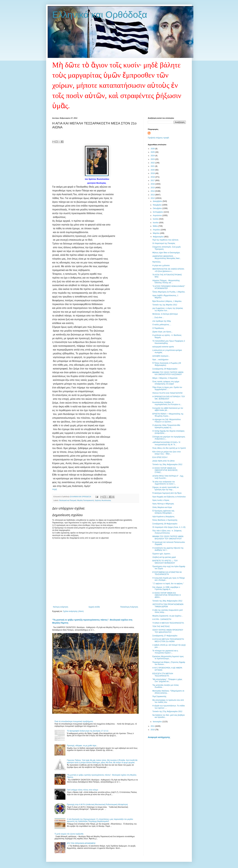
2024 (153, 156)
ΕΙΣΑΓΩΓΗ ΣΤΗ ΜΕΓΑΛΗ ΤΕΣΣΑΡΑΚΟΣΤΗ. (163, 675)
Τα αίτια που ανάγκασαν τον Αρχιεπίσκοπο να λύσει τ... (164, 483)
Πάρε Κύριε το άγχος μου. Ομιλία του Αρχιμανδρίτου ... (167, 388)
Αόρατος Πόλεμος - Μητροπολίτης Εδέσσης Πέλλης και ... (166, 282)
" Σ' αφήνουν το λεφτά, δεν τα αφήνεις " (168, 584)
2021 (153, 166)
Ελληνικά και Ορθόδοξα (100, 15)
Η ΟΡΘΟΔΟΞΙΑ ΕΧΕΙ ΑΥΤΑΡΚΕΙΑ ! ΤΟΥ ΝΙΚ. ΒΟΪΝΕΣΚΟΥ (169, 398)
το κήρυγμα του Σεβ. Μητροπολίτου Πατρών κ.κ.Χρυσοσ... (167, 421)
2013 (153, 195)
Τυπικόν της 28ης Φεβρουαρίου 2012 (167, 601)
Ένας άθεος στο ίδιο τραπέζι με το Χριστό (169, 448)
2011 (153, 726)
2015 (153, 188)
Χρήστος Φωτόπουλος (103, 500)
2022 (153, 163)
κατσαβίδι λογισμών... (161, 356)
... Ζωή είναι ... (158, 317)
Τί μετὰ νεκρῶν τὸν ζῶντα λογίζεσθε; (69, 834)
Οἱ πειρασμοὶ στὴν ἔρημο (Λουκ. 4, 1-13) (169, 527)
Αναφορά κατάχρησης (159, 737)
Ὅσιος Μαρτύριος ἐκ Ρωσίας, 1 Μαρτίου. (169, 292)
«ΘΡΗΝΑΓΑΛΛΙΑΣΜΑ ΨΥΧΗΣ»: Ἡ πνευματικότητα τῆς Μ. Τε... (166, 443)
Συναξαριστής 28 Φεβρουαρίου (165, 524)
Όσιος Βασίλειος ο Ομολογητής (165, 520)
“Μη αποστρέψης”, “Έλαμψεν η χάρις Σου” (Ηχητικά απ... (167, 680)
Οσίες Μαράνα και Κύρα (162, 507)
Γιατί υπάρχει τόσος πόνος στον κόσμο (82, 790)
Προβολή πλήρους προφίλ (158, 138)
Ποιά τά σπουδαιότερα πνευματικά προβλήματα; (74, 721)
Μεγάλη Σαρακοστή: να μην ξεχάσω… (168, 616)
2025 (153, 152)
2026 (153, 149)
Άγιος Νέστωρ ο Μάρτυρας (163, 504)
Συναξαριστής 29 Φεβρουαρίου (165, 369)
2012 (153, 198)
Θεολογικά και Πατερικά (68, 500)
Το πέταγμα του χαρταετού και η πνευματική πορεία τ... (165, 652)
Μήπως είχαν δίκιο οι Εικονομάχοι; (166, 253)
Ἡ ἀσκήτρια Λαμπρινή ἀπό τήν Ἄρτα (167, 493)
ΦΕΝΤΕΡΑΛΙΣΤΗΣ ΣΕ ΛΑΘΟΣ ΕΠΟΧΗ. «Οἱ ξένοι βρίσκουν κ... (168, 270)
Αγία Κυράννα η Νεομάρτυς (163, 517)
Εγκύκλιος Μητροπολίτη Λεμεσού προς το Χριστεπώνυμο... (168, 658)
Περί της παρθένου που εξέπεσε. (166, 240)
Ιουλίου (156, 219)
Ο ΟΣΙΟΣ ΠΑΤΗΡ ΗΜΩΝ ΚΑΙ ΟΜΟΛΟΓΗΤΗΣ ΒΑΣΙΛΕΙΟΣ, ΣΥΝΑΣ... (165, 470)
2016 (153, 184)
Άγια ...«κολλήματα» (160, 360)
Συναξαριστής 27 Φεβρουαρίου (165, 636)
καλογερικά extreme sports (163, 347)
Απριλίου (157, 230)
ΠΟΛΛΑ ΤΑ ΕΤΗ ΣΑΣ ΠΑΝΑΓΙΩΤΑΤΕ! (167, 393)
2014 (153, 191)
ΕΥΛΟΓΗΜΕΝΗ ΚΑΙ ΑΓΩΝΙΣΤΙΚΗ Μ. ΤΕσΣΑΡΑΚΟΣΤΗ (167, 573)
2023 (153, 159)
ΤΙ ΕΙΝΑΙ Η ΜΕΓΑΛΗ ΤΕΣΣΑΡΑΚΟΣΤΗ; (168, 623)
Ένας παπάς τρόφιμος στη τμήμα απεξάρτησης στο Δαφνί (166, 383)
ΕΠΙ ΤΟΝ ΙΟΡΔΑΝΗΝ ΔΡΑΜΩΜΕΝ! (81, 843)
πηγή (54, 489)
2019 (153, 173)
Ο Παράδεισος (158, 328)
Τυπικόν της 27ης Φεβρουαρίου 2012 (167, 711)
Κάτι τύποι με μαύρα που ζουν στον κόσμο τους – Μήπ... (167, 453)
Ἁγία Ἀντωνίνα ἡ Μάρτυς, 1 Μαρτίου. (167, 301)
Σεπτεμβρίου (158, 212)
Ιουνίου (156, 223)
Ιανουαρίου (158, 722)
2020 (153, 170)
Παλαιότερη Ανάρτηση (129, 607)
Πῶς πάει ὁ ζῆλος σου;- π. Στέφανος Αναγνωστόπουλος (167, 532)
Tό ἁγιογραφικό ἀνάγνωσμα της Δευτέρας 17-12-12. (88, 731)
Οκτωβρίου (158, 208)
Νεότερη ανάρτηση (60, 607)
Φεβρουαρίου (159, 237)
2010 (153, 730)
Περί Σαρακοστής (159, 696)
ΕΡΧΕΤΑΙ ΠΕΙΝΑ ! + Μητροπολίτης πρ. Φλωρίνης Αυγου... (168, 415)
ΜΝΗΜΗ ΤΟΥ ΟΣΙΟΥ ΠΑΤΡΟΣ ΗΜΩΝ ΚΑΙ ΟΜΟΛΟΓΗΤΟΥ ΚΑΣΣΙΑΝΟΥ (168, 373)
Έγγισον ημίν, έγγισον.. (162, 554)
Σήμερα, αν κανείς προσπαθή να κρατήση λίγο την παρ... (166, 488)
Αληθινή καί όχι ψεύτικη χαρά (164, 557)
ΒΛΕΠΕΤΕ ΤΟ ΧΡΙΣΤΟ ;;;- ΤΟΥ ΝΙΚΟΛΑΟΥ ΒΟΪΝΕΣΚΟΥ (165, 562)
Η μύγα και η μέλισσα (161, 265)
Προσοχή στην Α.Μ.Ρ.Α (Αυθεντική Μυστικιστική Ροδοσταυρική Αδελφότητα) (97, 805)
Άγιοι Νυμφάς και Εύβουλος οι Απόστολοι (169, 497)
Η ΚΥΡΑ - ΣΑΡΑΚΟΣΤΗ (162, 619)
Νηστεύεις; (157, 262)
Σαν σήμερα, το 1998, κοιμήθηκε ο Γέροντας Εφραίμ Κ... (166, 588)
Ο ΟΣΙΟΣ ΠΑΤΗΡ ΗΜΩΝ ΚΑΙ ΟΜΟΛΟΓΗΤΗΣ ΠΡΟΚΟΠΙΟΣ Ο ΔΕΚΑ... (167, 595)
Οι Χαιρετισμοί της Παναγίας (164, 243)
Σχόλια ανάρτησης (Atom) (73, 611)
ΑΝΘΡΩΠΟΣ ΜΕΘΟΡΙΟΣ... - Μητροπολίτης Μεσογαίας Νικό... (167, 257)
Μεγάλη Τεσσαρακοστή (85, 500)
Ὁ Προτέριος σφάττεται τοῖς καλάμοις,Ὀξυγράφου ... (163, 512)
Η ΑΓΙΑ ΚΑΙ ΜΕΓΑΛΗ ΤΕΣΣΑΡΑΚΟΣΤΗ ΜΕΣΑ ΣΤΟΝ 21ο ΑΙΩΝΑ (168, 640)
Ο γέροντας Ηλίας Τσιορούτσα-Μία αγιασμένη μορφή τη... (166, 426)
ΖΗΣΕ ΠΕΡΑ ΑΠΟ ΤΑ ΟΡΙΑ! (164, 461)
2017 (153, 180)
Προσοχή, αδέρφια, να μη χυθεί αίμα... (82, 746)
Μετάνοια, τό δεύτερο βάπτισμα (165, 314)
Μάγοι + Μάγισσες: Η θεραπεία (165, 378)
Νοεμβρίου (157, 205)
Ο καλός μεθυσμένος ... (162, 325)
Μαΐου (156, 226)
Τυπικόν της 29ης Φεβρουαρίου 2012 (167, 464)
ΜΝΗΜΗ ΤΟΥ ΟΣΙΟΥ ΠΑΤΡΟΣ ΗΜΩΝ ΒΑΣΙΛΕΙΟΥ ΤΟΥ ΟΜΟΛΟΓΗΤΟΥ (168, 537)
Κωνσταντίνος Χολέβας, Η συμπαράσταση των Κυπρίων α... (167, 403)
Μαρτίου (156, 233)
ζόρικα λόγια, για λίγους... (163, 332)
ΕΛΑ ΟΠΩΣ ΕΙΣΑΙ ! (160, 457)
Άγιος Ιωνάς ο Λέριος (161, 500)
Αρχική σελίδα (94, 607)
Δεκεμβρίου (158, 201)
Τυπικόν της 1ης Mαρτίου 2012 (165, 305)
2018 (153, 177)
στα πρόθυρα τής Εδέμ (162, 321)
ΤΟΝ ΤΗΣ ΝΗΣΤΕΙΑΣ (161, 626)
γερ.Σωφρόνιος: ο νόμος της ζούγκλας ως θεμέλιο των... (168, 309)
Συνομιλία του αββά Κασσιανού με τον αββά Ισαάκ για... (168, 409)
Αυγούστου (158, 215)
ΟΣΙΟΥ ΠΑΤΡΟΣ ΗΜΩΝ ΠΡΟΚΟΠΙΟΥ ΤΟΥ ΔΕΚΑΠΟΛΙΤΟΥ (168, 631)
